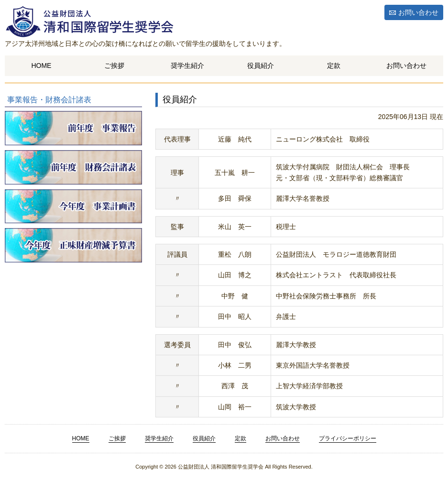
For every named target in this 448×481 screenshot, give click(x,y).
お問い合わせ (418, 12)
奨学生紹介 (187, 66)
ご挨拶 (114, 66)
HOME (41, 66)
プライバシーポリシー (348, 438)
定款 (334, 66)
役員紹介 (261, 66)
